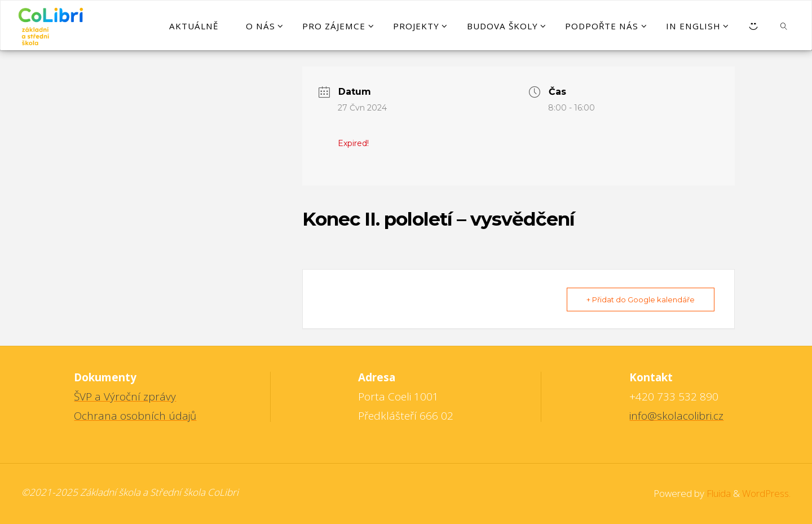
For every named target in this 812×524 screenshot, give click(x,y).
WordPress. (766, 493)
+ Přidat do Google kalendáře (641, 300)
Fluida (718, 493)
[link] (784, 25)
